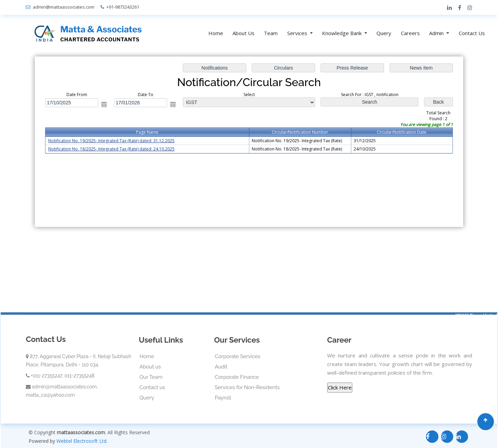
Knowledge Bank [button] (343, 33)
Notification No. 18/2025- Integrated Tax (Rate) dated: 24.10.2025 (115, 149)
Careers (410, 33)
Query (384, 33)
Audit (221, 367)
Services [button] (298, 33)
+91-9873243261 (123, 7)
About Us (243, 33)
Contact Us (472, 33)
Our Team (151, 377)
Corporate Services (238, 356)
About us (150, 367)
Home (216, 33)
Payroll (223, 398)
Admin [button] (437, 33)
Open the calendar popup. (107, 105)
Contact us (152, 387)
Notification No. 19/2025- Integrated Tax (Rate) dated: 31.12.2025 (115, 141)
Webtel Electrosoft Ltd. (82, 441)
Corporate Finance (237, 377)
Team (271, 33)
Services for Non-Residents (247, 387)
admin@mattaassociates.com (64, 7)
